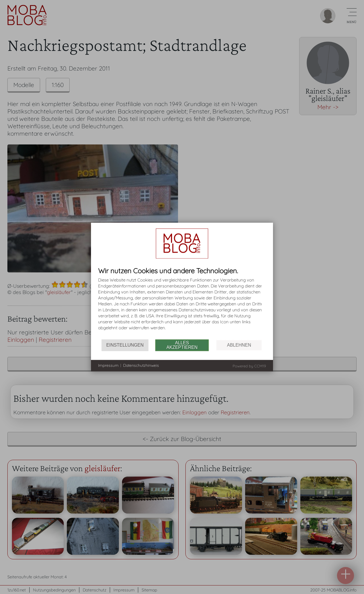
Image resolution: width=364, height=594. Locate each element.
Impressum (108, 365)
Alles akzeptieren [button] (182, 345)
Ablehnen (239, 345)
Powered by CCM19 (249, 366)
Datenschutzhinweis (141, 365)
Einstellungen (125, 345)
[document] (182, 303)
